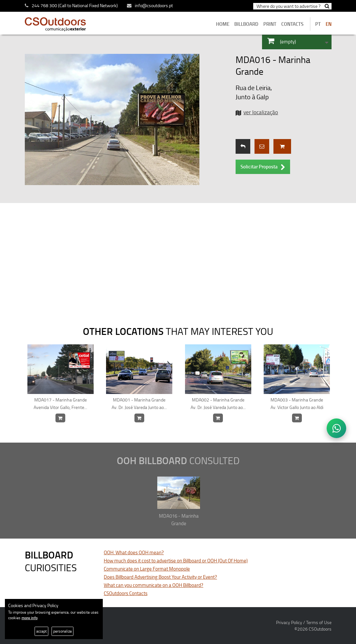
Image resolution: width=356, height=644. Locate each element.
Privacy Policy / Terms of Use (304, 622)
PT (318, 24)
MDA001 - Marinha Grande (139, 404)
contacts (292, 24)
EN (329, 24)
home (223, 24)
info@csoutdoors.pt (150, 5)
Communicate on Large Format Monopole (147, 569)
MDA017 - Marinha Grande (61, 404)
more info (30, 618)
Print (270, 24)
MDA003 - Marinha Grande (297, 404)
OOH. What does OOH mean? (134, 552)
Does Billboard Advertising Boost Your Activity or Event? (160, 577)
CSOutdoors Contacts (126, 593)
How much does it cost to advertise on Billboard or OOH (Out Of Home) (176, 561)
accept (41, 631)
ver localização (261, 112)
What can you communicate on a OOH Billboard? (154, 585)
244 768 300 (44, 5)
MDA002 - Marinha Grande (218, 404)
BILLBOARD (246, 24)
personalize (62, 631)
